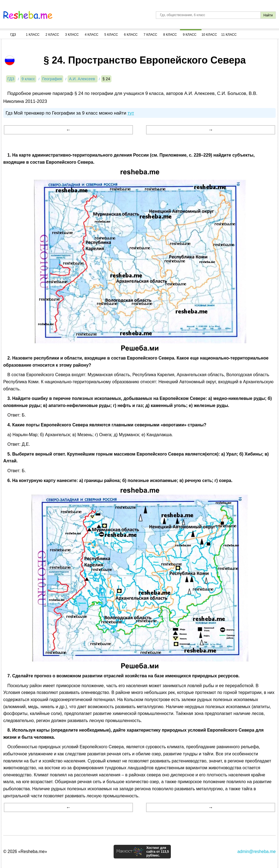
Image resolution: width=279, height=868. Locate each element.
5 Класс (111, 35)
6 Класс (131, 35)
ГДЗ (13, 35)
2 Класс (52, 35)
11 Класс (229, 35)
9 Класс (190, 35)
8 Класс (170, 35)
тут (131, 113)
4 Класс (92, 35)
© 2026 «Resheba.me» (25, 851)
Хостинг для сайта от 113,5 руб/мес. (158, 852)
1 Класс (33, 35)
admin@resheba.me (257, 851)
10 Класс (209, 35)
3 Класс (72, 35)
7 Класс (150, 35)
